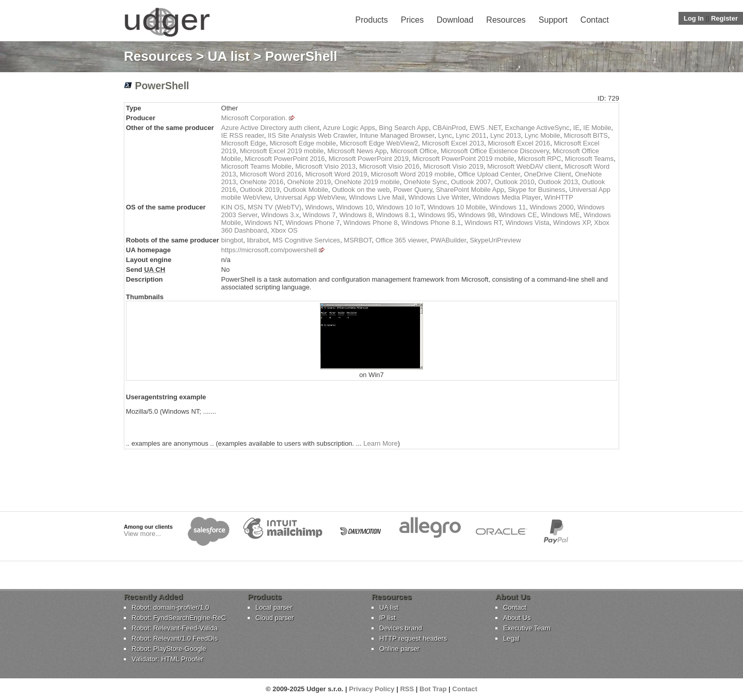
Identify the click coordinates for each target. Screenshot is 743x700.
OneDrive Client (547, 174)
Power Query (413, 190)
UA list (229, 56)
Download (455, 20)
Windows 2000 (551, 207)
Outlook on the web (361, 190)
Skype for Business (536, 190)
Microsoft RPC (540, 159)
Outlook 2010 (514, 182)
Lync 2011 (471, 135)
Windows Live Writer (439, 197)
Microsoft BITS (586, 135)
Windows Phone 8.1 (431, 223)
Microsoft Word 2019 (336, 174)
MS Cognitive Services (306, 240)
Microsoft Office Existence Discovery (495, 151)
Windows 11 (507, 207)
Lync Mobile (543, 135)
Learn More (380, 443)
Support (553, 20)
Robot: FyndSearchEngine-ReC (179, 618)
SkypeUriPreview (496, 240)
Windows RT (483, 223)
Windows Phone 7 (313, 223)
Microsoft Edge (244, 143)
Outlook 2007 (471, 182)
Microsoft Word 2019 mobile (413, 174)
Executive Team (527, 628)
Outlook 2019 (260, 190)
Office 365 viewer (401, 240)
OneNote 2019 (309, 182)
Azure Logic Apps (349, 128)
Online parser (399, 649)
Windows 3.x (280, 215)
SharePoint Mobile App (470, 190)
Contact (595, 20)
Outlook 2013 (558, 182)
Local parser (274, 607)
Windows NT (263, 223)
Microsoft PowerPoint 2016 (285, 159)
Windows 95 (436, 215)
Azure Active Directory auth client (271, 128)
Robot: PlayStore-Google (169, 649)
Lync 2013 (506, 135)
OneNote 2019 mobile (367, 182)
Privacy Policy (372, 689)
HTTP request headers (413, 638)
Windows (319, 207)
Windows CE (518, 215)
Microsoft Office (414, 151)
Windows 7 (319, 215)
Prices (412, 20)
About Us (517, 618)
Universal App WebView (310, 197)
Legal (511, 638)
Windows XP (572, 223)
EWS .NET (485, 128)
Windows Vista (528, 223)
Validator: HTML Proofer (167, 659)
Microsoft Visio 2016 (389, 166)
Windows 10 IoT (400, 207)
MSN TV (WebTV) (274, 207)
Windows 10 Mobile (456, 207)
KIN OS (233, 207)
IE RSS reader (243, 135)
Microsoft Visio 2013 (325, 166)
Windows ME (560, 215)
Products (372, 20)
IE (576, 128)
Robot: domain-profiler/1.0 (170, 607)
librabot (258, 240)
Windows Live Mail (377, 197)
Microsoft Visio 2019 (453, 166)
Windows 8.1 (395, 215)
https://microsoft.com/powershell (269, 250)
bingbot (232, 240)
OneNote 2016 (262, 182)
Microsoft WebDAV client (524, 166)
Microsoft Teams (589, 159)
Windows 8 (356, 215)
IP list (387, 618)
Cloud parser (274, 618)
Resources (506, 20)
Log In (694, 18)
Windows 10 (354, 207)
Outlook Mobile (306, 190)
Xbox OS (284, 230)
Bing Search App (404, 128)
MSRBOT (358, 240)
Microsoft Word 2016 (271, 174)
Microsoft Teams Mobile (256, 166)
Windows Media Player (507, 197)
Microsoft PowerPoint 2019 (369, 159)
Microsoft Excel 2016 (519, 143)
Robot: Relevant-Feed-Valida (175, 628)
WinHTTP (559, 197)
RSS (407, 689)
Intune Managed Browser (397, 135)
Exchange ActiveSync (537, 128)
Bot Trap (433, 689)
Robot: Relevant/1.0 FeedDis (175, 638)
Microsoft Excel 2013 (453, 143)
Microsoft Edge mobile (303, 143)
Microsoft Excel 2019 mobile (282, 151)
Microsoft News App (357, 151)
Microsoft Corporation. (254, 118)
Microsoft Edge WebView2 (379, 143)
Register (724, 18)
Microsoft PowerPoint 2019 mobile (463, 159)
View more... (142, 534)
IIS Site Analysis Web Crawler (312, 135)
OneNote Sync (425, 182)
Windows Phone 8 (371, 223)
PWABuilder (448, 240)
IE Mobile (597, 128)
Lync (445, 135)
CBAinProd (449, 128)
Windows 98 (477, 215)
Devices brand (401, 628)
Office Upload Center (489, 174)
